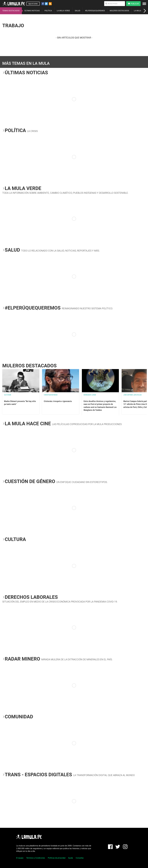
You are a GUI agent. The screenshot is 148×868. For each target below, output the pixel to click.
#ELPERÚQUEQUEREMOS (95, 11)
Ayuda (70, 858)
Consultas (80, 858)
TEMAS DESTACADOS (11, 11)
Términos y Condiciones (36, 858)
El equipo (20, 858)
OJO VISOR (8, 395)
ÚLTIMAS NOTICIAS (32, 11)
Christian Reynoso (51, 395)
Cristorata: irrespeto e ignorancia (58, 401)
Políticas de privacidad (57, 858)
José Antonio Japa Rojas (132, 395)
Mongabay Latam (90, 395)
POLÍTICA (48, 11)
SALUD (78, 11)
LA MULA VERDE (63, 11)
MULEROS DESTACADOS (119, 11)
